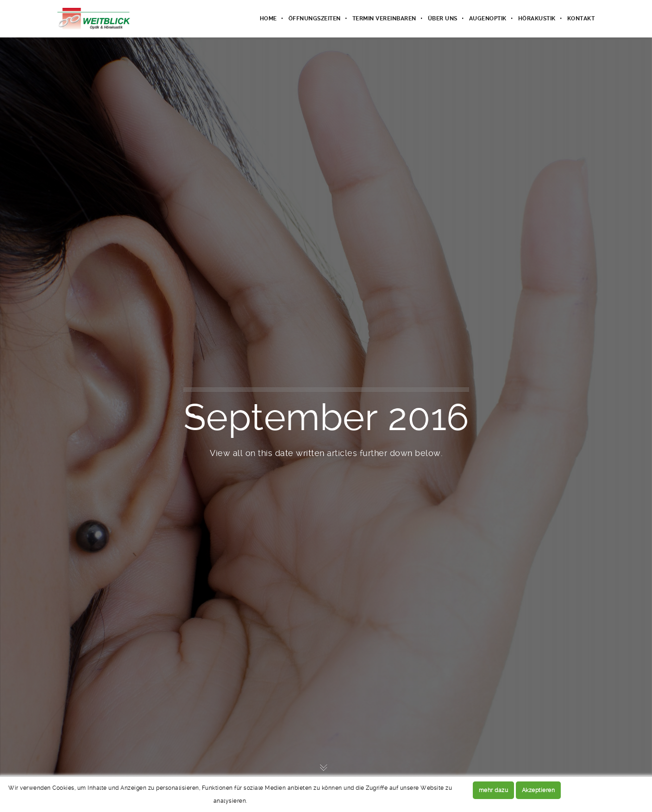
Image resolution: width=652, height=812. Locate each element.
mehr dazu (494, 790)
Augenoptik (488, 19)
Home (268, 19)
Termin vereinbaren (384, 19)
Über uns (443, 19)
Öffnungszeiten (315, 19)
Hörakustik (537, 19)
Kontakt (581, 19)
